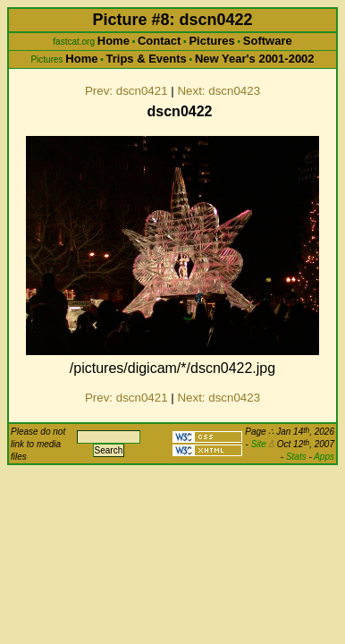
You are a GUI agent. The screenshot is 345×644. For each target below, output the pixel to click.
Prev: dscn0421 (126, 91)
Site (263, 444)
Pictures (211, 41)
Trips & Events (147, 59)
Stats (296, 457)
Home (114, 41)
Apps (324, 457)
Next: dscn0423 (219, 91)
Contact (159, 41)
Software (268, 41)
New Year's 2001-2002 (255, 59)
